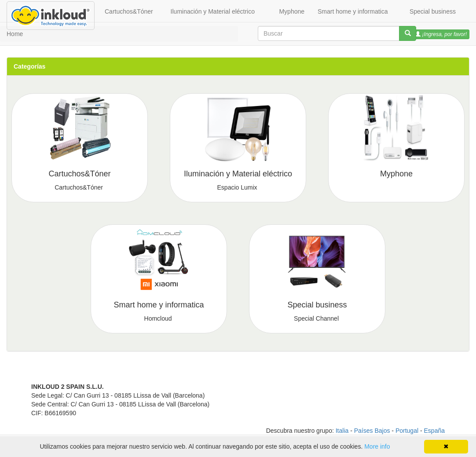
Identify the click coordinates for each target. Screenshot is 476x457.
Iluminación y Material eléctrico (213, 11)
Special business (433, 11)
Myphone (292, 11)
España (434, 431)
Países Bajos (372, 431)
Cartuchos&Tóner (129, 11)
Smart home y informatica (353, 11)
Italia (342, 431)
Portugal (407, 431)
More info (377, 446)
